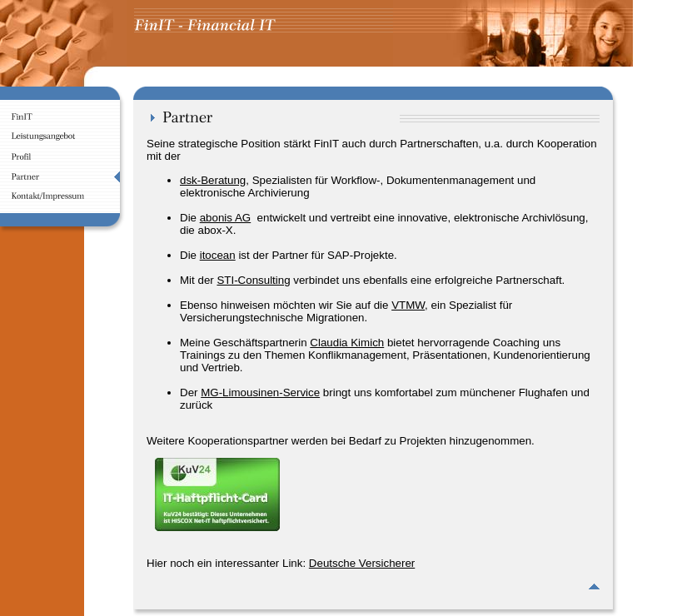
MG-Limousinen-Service (260, 392)
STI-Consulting (253, 280)
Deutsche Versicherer (362, 563)
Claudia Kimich (347, 343)
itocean (218, 255)
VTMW (408, 305)
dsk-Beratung (213, 180)
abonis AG (226, 218)
